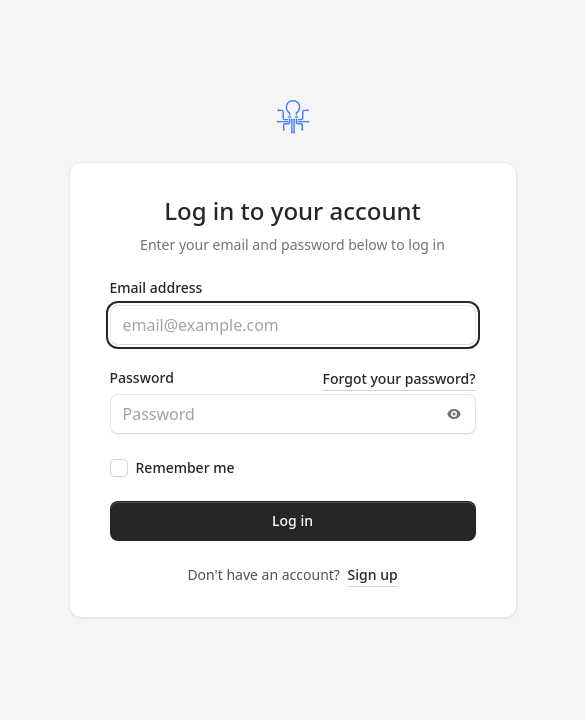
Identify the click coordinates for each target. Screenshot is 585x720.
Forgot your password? (399, 378)
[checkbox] (119, 468)
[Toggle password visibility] (454, 414)
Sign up (373, 574)
